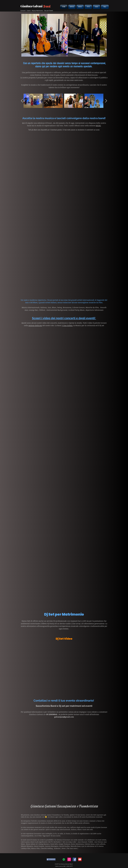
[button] (64, 35)
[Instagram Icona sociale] (69, 859)
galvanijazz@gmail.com (64, 717)
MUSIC (98, 125)
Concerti (23, 11)
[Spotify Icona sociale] (64, 859)
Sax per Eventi (49, 11)
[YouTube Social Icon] (80, 859)
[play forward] (106, 101)
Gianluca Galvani (32, 6)
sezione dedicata (35, 325)
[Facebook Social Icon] (74, 859)
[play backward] (22, 101)
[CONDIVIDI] (51, 859)
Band (47, 6)
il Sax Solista (67, 325)
